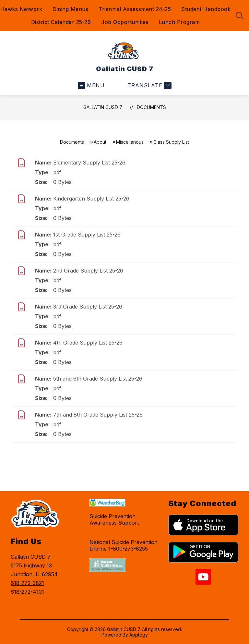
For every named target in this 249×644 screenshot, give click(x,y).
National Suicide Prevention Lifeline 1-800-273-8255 (124, 545)
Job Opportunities (125, 22)
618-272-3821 (27, 583)
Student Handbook (206, 9)
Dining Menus (70, 9)
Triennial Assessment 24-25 (135, 9)
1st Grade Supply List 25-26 (87, 235)
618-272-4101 (27, 592)
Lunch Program (179, 22)
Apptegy (139, 635)
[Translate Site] (149, 85)
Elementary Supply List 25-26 (89, 163)
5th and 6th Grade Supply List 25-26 (98, 379)
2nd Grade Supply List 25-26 (88, 271)
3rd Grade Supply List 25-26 (88, 307)
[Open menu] (91, 85)
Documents (151, 107)
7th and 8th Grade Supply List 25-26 (98, 415)
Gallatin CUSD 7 (103, 107)
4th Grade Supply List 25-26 (88, 343)
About (100, 142)
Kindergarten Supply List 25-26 (91, 199)
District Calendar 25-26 (61, 22)
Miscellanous (130, 142)
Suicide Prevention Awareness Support (114, 519)
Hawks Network (21, 9)
